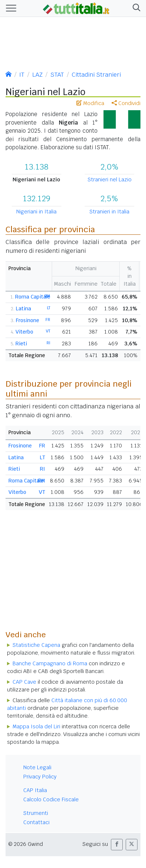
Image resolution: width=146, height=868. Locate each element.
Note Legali (37, 767)
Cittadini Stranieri (96, 75)
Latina (23, 308)
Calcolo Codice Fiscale (51, 799)
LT (49, 308)
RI (48, 343)
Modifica (90, 103)
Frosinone (28, 320)
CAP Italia (35, 790)
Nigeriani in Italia (36, 212)
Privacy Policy (40, 777)
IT (22, 75)
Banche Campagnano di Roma (50, 663)
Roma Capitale (33, 297)
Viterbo (24, 332)
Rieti (21, 344)
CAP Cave (24, 682)
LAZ (37, 75)
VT (48, 331)
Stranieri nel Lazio (110, 179)
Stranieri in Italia (109, 212)
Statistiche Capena (36, 645)
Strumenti (36, 813)
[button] (135, 8)
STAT (57, 75)
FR (48, 320)
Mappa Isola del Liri (36, 726)
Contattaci (36, 822)
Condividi (126, 103)
